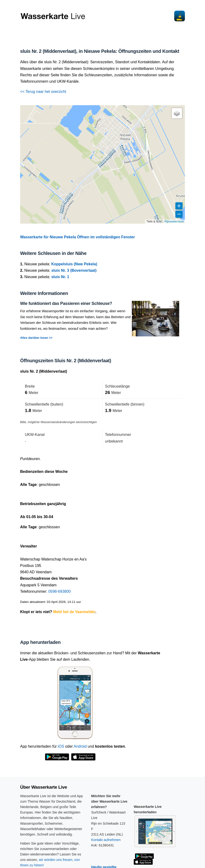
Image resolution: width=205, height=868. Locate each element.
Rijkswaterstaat (174, 222)
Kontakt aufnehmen (106, 840)
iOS (61, 746)
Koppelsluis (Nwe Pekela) (74, 264)
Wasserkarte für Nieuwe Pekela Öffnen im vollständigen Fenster (78, 237)
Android (80, 746)
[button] (177, 113)
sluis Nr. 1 (60, 277)
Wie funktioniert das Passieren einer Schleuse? (66, 303)
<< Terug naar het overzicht (43, 92)
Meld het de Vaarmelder (74, 612)
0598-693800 (59, 591)
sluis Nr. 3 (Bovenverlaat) (74, 270)
